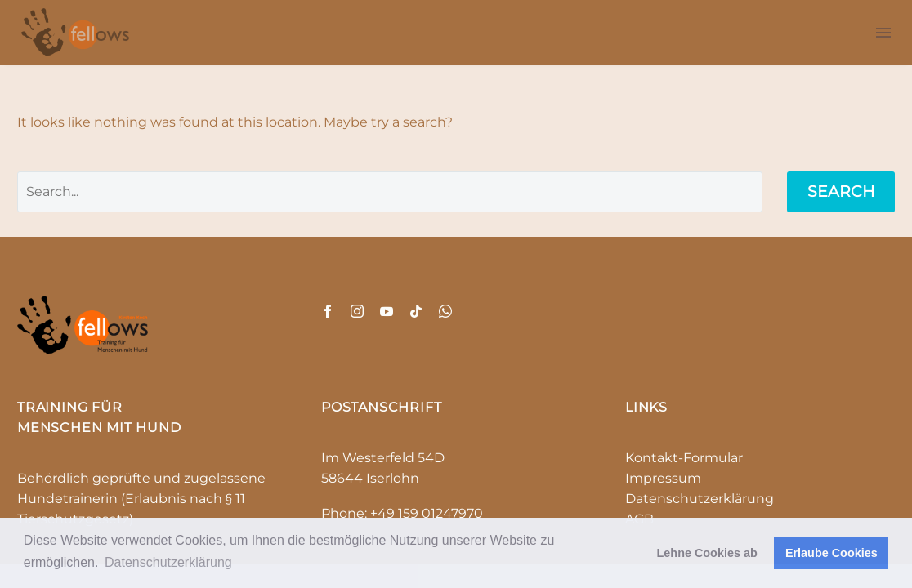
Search (841, 192)
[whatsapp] (445, 311)
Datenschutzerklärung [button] (168, 562)
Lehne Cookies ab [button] (707, 553)
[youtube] (387, 311)
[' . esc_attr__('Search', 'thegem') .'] (390, 192)
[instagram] (357, 311)
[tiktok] (416, 311)
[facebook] (328, 311)
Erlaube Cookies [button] (832, 553)
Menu (883, 33)
